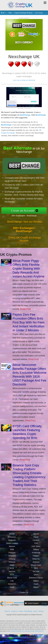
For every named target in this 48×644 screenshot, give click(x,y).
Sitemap (41, 611)
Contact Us (14, 611)
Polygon (36, 558)
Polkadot (12, 555)
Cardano (36, 542)
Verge (12, 589)
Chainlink (12, 558)
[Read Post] (25, 309)
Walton (36, 583)
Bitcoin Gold (12, 580)
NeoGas (12, 574)
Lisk (12, 583)
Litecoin (36, 536)
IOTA (12, 577)
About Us (7, 611)
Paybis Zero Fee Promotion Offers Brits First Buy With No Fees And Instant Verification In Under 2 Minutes (28, 322)
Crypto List (24, 592)
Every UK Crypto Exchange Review (25, 241)
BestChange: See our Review (25, 224)
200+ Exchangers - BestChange (26, 215)
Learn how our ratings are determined (24, 80)
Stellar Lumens (12, 545)
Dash (12, 567)
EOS (12, 571)
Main (10, 13)
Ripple (36, 539)
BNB (12, 552)
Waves (36, 589)
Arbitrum (36, 564)
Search (35, 611)
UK (4, 13)
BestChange (25, 115)
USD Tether (36, 549)
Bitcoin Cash (36, 567)
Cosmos (12, 564)
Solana (36, 552)
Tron (36, 545)
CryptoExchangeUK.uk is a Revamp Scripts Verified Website (27, 631)
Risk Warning (28, 611)
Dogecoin (12, 542)
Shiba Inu (36, 561)
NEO (36, 571)
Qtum (36, 577)
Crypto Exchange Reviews (23, 13)
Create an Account (25, 211)
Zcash (36, 586)
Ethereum (12, 539)
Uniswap (12, 561)
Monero (12, 549)
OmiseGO (12, 586)
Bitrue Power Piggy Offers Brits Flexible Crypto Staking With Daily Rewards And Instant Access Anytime (28, 269)
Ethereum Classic (36, 580)
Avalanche (36, 555)
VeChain (36, 574)
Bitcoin (12, 536)
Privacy (21, 611)
